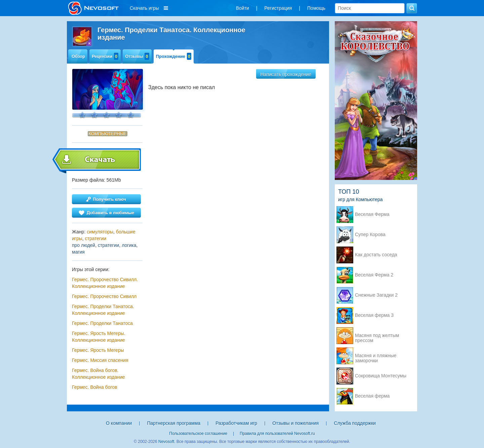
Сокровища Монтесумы (381, 376)
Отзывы (137, 56)
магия (78, 252)
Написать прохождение (286, 74)
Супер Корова (370, 235)
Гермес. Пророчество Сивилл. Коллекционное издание (105, 283)
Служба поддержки (355, 423)
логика (129, 245)
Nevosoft (166, 442)
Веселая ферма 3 (374, 315)
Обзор (78, 56)
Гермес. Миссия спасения (100, 360)
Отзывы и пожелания (295, 423)
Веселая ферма (372, 396)
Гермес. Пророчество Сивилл (104, 296)
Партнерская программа (174, 423)
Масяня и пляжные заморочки (376, 356)
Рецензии (105, 56)
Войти (243, 8)
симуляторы (100, 232)
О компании (119, 423)
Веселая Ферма (372, 214)
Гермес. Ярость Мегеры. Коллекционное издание (99, 337)
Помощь (316, 8)
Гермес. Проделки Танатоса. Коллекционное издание (103, 310)
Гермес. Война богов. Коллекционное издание (98, 374)
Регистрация (278, 8)
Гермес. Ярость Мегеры (98, 350)
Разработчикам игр (236, 423)
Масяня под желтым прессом (377, 336)
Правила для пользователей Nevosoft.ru (277, 434)
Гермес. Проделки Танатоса (102, 323)
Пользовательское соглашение (198, 434)
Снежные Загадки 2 (376, 295)
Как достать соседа (376, 255)
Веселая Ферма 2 (374, 275)
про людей (84, 245)
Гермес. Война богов (95, 387)
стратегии (96, 238)
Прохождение (174, 56)
